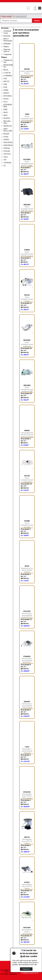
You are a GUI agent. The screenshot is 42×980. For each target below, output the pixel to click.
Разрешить (26, 969)
